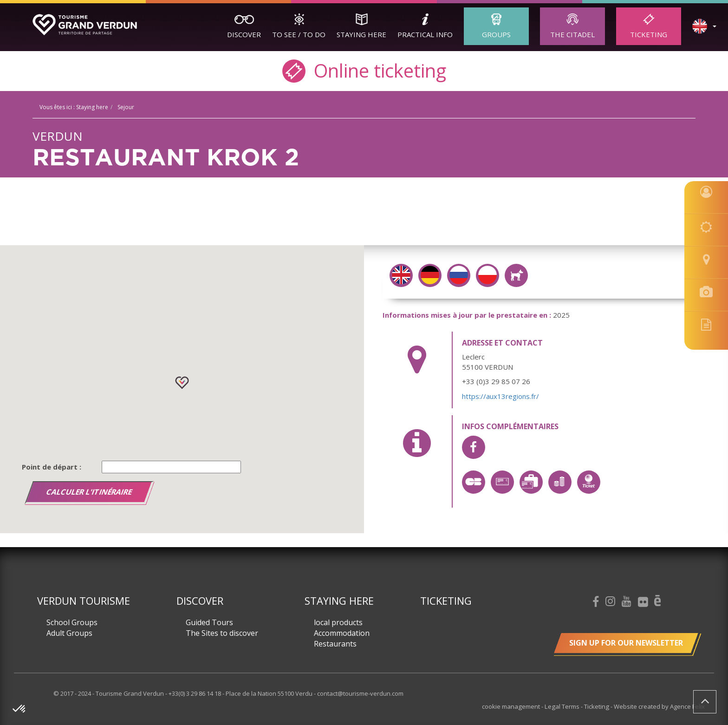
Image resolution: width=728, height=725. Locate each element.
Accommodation (342, 633)
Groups (496, 34)
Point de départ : (52, 467)
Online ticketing (364, 70)
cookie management (513, 706)
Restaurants (335, 644)
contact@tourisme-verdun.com (360, 693)
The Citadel (572, 34)
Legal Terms (564, 706)
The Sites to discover (222, 633)
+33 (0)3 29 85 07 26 (496, 381)
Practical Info (425, 34)
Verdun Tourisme (84, 601)
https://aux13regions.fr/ (500, 396)
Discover (244, 34)
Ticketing (649, 34)
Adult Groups (69, 633)
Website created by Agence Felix (659, 706)
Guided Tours (209, 622)
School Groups (72, 622)
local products (338, 622)
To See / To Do (299, 34)
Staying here (361, 34)
